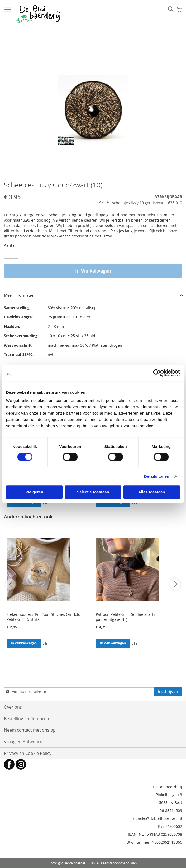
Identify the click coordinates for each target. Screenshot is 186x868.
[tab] (93, 295)
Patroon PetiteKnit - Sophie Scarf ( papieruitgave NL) (126, 617)
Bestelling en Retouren (27, 719)
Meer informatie (19, 295)
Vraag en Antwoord (23, 742)
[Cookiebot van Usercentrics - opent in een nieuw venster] (157, 373)
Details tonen (157, 476)
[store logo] (38, 14)
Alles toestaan (152, 492)
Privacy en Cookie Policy (28, 753)
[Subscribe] (168, 692)
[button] (46, 643)
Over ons (13, 707)
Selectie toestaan (93, 492)
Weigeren (34, 492)
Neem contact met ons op (30, 730)
